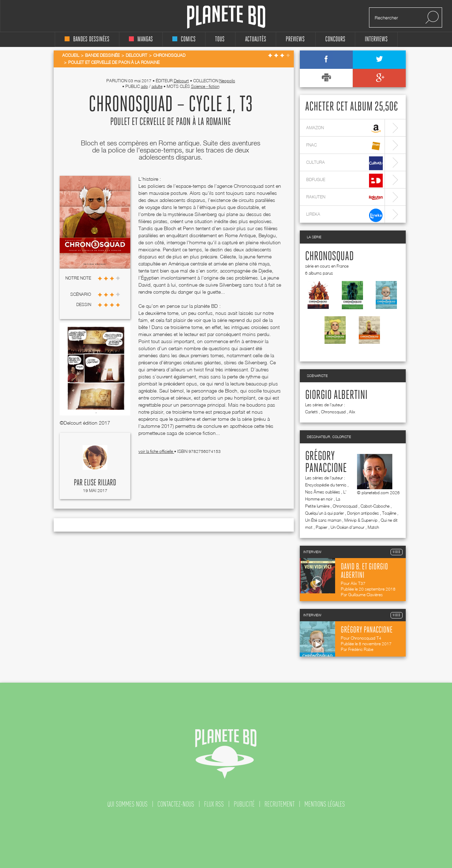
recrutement (279, 804)
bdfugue (344, 181)
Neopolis (227, 81)
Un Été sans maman (323, 520)
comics (184, 39)
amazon (344, 129)
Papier (322, 527)
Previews (295, 39)
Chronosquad (329, 257)
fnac (344, 146)
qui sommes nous (127, 804)
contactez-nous (176, 804)
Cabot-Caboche (375, 506)
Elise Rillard (100, 483)
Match (373, 527)
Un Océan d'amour (347, 527)
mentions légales (325, 804)
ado (144, 86)
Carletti (311, 412)
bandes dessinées (87, 39)
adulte (157, 86)
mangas (141, 39)
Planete (226, 17)
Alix (352, 412)
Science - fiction (205, 86)
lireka (344, 215)
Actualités (256, 39)
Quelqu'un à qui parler (325, 513)
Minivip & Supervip (361, 520)
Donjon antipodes (363, 513)
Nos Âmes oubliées (323, 492)
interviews (376, 39)
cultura (344, 163)
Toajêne (389, 513)
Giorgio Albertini (336, 395)
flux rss (214, 804)
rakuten (344, 198)
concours (335, 39)
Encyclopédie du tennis (326, 485)
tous (220, 39)
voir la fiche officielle (156, 451)
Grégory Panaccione (326, 462)
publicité (244, 804)
